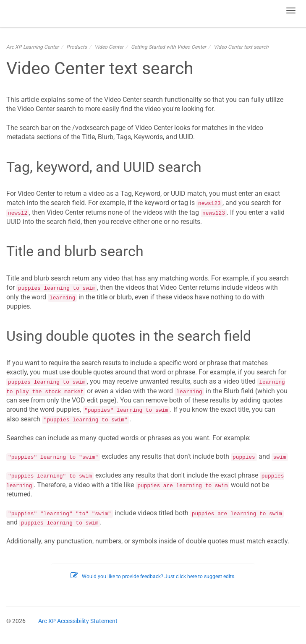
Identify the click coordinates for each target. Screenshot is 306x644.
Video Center (109, 47)
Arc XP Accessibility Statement (78, 621)
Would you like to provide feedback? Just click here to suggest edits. (153, 576)
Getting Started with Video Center (169, 47)
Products (77, 47)
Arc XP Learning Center (33, 47)
